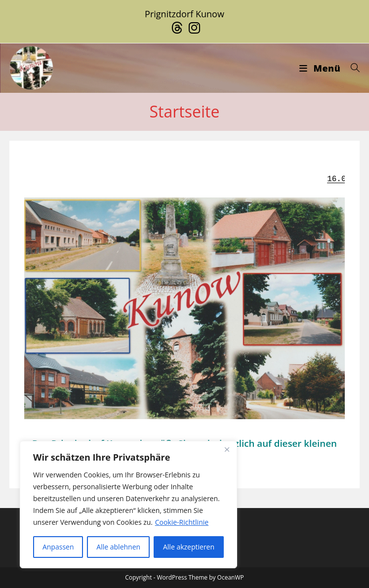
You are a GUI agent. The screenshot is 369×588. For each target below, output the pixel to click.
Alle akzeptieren (189, 547)
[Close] (227, 449)
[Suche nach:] (352, 68)
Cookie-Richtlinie (182, 522)
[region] (128, 505)
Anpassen (58, 547)
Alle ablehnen (118, 547)
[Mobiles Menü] (321, 68)
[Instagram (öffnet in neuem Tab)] (193, 28)
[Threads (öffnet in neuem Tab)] (177, 28)
